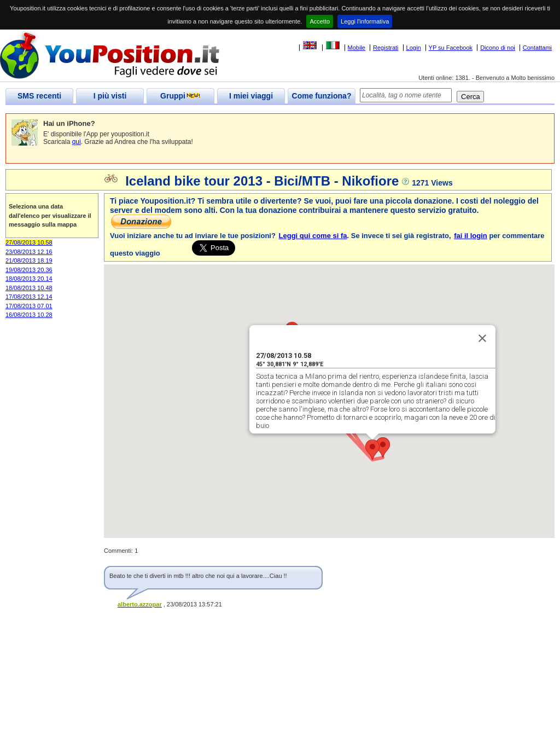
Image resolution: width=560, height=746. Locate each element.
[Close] (482, 338)
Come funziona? (322, 96)
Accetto (320, 21)
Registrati (386, 48)
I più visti (110, 96)
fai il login (471, 236)
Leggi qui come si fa (313, 236)
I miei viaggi (251, 96)
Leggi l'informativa (365, 21)
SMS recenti (39, 96)
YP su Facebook (451, 48)
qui (77, 142)
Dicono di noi (498, 48)
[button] (372, 450)
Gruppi (180, 96)
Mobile (357, 48)
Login (414, 48)
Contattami (537, 48)
